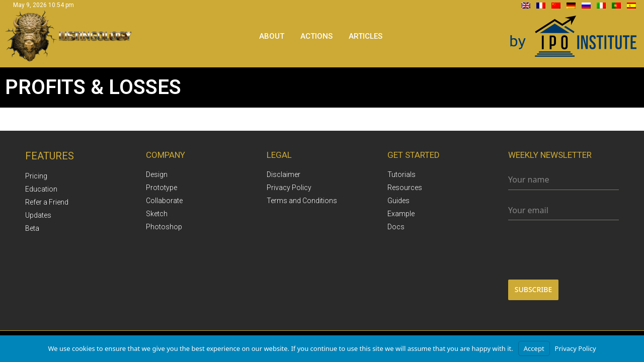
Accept (534, 348)
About (272, 36)
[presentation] (563, 250)
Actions (316, 36)
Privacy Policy (576, 348)
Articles (366, 36)
